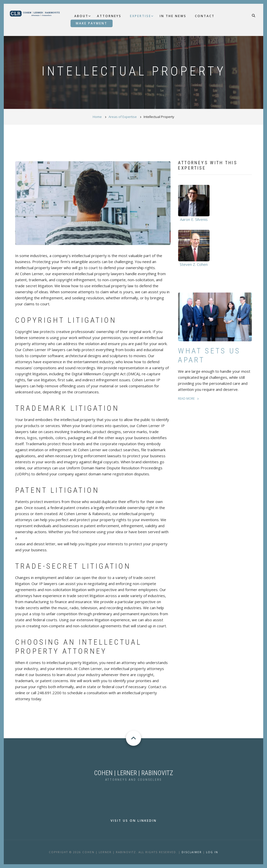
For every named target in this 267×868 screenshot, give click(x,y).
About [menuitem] (81, 16)
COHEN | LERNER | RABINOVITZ (133, 773)
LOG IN (212, 852)
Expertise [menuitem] (141, 16)
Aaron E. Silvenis (197, 219)
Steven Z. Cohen (197, 264)
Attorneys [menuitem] (109, 16)
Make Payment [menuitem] (92, 23)
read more (189, 399)
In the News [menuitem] (173, 16)
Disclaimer (192, 852)
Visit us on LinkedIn (134, 821)
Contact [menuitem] (205, 16)
